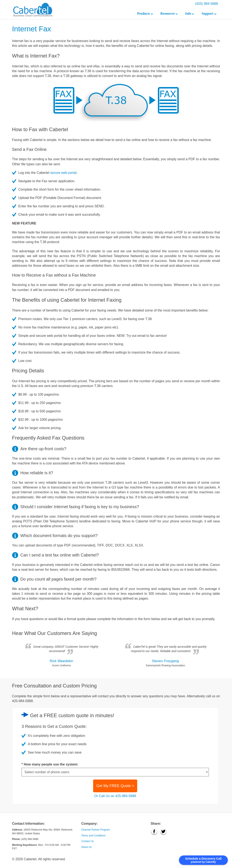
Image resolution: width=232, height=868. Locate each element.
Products (145, 13)
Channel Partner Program (96, 830)
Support (209, 13)
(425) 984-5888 (206, 4)
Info (190, 13)
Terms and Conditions (93, 836)
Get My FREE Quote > (115, 786)
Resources (169, 13)
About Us (86, 847)
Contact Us (87, 841)
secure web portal (63, 173)
